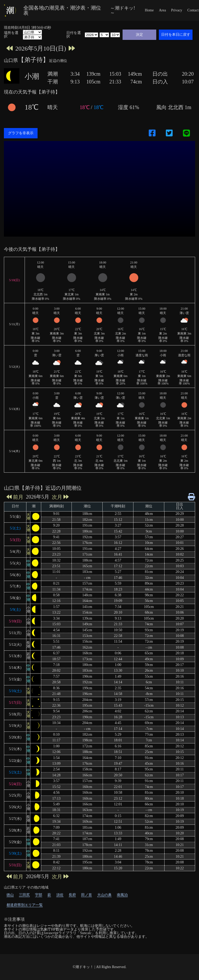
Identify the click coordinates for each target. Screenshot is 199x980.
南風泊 (122, 895)
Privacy (177, 10)
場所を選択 (11, 35)
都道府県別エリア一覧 (25, 905)
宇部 (39, 895)
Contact (193, 10)
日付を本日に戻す (176, 34)
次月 (60, 497)
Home (149, 10)
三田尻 (24, 895)
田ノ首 (87, 895)
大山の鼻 (104, 895)
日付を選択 (74, 35)
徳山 (10, 895)
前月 (15, 497)
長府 (72, 895)
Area (162, 10)
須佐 (60, 895)
